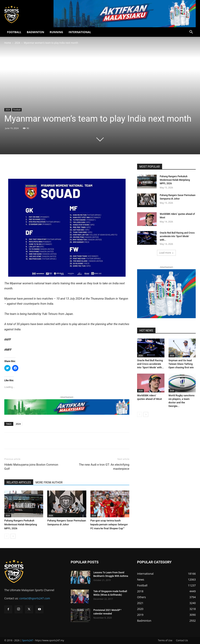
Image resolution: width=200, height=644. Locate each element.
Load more (167, 253)
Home (8, 43)
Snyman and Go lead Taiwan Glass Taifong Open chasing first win (181, 364)
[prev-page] (7, 536)
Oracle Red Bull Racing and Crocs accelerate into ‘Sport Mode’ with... (177, 236)
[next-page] (13, 536)
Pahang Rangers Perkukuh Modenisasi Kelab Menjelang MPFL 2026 (21, 524)
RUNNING (56, 32)
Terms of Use (165, 640)
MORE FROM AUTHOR (49, 482)
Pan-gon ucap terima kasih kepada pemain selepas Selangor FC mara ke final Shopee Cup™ (109, 524)
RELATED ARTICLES (19, 482)
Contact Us (182, 640)
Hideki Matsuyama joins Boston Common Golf (31, 467)
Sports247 (28, 640)
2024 (17, 43)
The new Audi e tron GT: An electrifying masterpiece (104, 467)
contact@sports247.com (35, 598)
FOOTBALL (14, 32)
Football (17, 110)
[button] (191, 32)
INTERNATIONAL (80, 32)
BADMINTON (35, 32)
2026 (8, 516)
